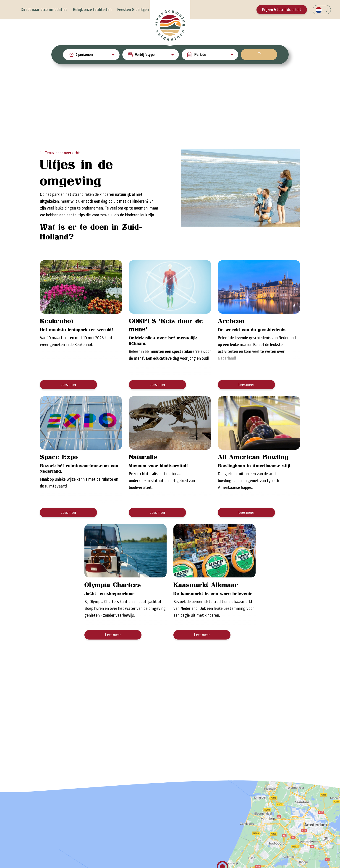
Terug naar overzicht (62, 172)
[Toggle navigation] (12, 10)
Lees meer (69, 404)
